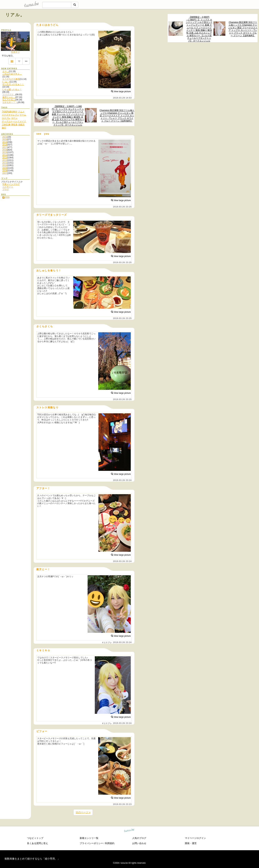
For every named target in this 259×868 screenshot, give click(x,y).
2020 (5, 139)
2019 (5, 142)
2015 (5, 152)
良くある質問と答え (38, 843)
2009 (5, 168)
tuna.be (129, 831)
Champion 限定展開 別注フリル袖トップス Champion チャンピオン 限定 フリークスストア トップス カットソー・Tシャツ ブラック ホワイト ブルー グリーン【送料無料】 (243, 29)
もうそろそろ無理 (11, 79)
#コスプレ (107, 642)
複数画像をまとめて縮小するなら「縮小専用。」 (32, 859)
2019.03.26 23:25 (122, 207)
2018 (5, 145)
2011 (5, 163)
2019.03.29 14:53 (122, 98)
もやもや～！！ (10, 102)
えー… (6, 71)
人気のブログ (139, 838)
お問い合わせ (139, 843)
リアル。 (15, 15)
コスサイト (8, 187)
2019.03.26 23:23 (122, 804)
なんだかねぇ (9, 100)
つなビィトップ (35, 838)
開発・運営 (191, 843)
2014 (5, 155)
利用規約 (110, 843)
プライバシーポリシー (91, 843)
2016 (5, 150)
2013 (5, 158)
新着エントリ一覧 (89, 838)
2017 (5, 147)
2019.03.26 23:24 (122, 480)
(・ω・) (6, 82)
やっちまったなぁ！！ (13, 84)
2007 (5, 173)
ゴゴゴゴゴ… (9, 95)
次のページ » (83, 812)
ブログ (6, 189)
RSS (6, 197)
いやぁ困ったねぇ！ (12, 89)
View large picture (121, 91)
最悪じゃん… (9, 97)
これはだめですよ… (12, 74)
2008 (5, 171)
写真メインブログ (11, 184)
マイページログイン (195, 838)
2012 (5, 160)
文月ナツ (15, 52)
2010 (5, 165)
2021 (5, 137)
